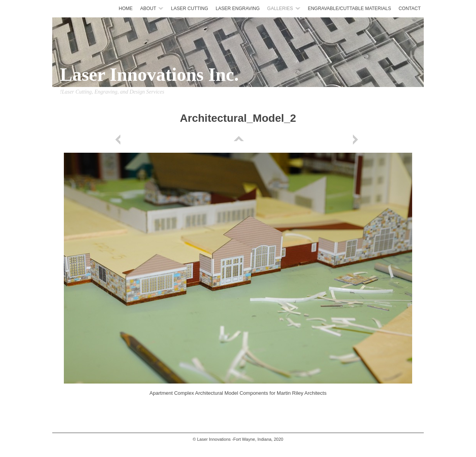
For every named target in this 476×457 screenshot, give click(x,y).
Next (357, 140)
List (238, 140)
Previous (119, 140)
